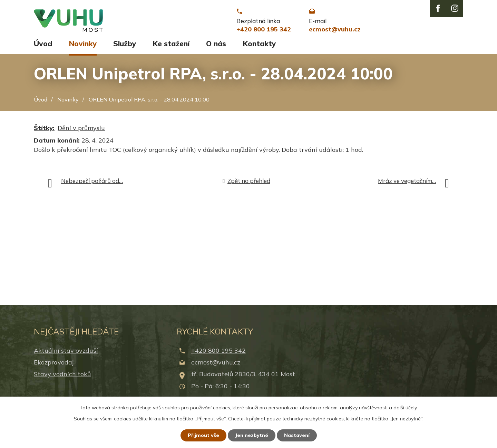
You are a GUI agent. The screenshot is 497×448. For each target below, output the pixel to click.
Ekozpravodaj (54, 363)
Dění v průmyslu (81, 128)
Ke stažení (171, 44)
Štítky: (44, 128)
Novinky (83, 44)
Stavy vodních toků (62, 375)
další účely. (406, 408)
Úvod (43, 44)
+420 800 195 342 (218, 351)
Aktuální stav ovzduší (66, 351)
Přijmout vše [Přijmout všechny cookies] (203, 435)
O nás (216, 44)
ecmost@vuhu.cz (216, 363)
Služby (125, 44)
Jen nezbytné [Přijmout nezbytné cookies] (252, 435)
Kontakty (259, 44)
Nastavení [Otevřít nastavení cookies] (297, 435)
